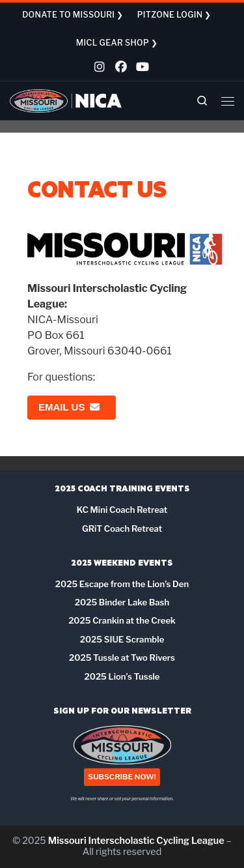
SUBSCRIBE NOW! (122, 777)
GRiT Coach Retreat (122, 528)
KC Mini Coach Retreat (122, 510)
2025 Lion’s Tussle (122, 676)
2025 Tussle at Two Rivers (122, 658)
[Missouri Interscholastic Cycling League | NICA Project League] (66, 100)
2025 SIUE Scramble (122, 639)
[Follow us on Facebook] (120, 68)
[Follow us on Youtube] (141, 68)
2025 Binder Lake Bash (122, 602)
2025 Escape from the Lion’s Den (122, 584)
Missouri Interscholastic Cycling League (136, 841)
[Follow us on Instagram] (99, 68)
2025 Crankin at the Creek (122, 620)
